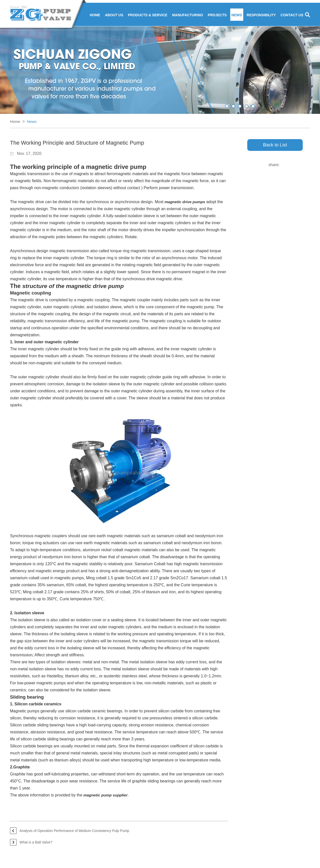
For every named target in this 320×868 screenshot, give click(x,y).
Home (95, 16)
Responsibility (261, 16)
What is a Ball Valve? (36, 843)
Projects (217, 16)
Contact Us (292, 16)
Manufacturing (187, 16)
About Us (114, 16)
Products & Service (148, 16)
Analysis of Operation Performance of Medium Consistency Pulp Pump (74, 831)
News (237, 16)
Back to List (275, 146)
